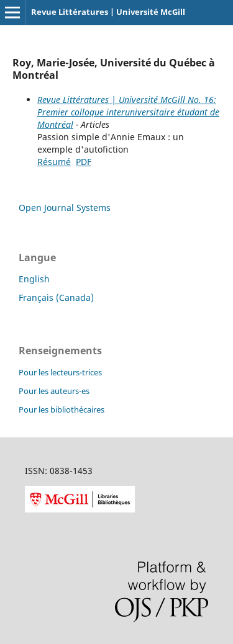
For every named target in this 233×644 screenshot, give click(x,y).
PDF (84, 162)
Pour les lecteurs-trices (60, 372)
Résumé (54, 162)
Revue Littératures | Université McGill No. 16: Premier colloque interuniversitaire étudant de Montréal (128, 112)
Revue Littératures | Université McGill (108, 12)
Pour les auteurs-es (54, 391)
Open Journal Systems (65, 208)
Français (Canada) (56, 297)
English (34, 279)
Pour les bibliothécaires (62, 409)
